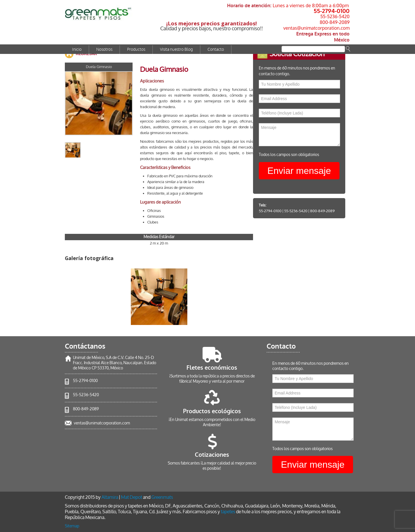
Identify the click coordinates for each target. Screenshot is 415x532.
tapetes (228, 512)
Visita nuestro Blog (176, 49)
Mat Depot (132, 497)
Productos (136, 49)
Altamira (110, 497)
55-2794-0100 (332, 11)
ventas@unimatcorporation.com (316, 28)
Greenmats (162, 497)
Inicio (77, 49)
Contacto (216, 49)
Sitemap (72, 526)
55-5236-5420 (335, 16)
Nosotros (104, 49)
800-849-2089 (335, 22)
